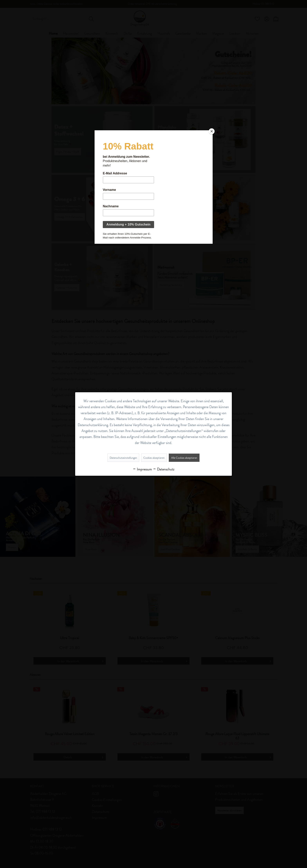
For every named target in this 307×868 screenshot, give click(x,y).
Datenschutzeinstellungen (123, 458)
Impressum (142, 469)
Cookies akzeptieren (154, 458)
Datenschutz (164, 469)
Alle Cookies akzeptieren (184, 458)
